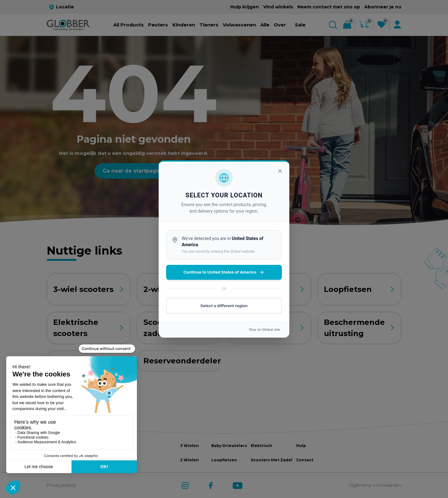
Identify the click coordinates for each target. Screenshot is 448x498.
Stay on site (264, 330)
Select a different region (224, 306)
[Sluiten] (280, 171)
